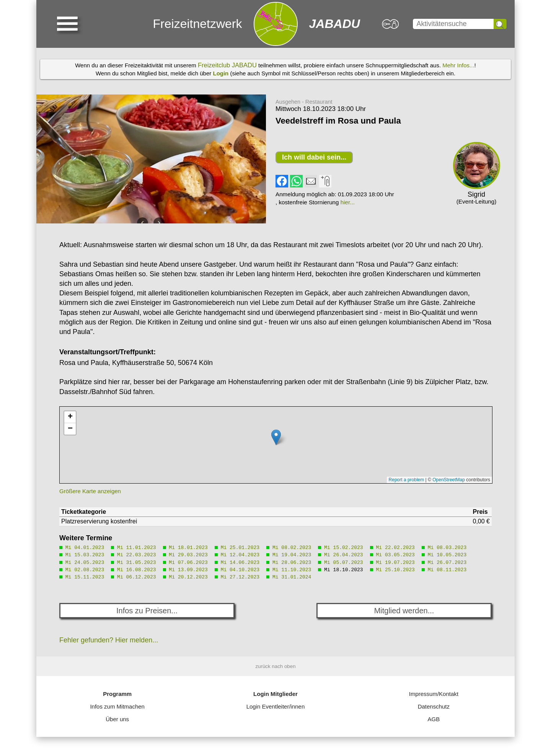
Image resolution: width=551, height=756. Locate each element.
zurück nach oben (275, 666)
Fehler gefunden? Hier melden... (109, 640)
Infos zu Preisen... (147, 611)
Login (221, 73)
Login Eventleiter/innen (276, 706)
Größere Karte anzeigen (90, 491)
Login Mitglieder (275, 694)
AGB (434, 719)
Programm (117, 694)
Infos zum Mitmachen (117, 706)
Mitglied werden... (404, 611)
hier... (348, 202)
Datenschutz (434, 706)
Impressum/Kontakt (434, 694)
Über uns (117, 719)
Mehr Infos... (458, 65)
